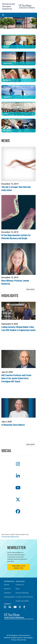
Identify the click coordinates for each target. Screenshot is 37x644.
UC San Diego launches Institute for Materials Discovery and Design (16, 237)
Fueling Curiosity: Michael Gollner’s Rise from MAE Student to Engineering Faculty (18, 329)
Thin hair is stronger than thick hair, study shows (16, 189)
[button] (18, 464)
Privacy (14, 640)
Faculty (7, 585)
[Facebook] (25, 607)
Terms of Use (21, 640)
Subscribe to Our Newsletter (18, 567)
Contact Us (20, 585)
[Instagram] (5, 607)
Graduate (7, 593)
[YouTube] (15, 607)
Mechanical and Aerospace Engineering (9, 6)
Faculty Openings (22, 593)
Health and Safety (22, 601)
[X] (20, 607)
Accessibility (28, 638)
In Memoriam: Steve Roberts (13, 425)
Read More (30, 289)
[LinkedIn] (10, 607)
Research (7, 589)
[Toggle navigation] (3, 15)
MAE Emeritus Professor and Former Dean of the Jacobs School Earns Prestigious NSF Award (16, 379)
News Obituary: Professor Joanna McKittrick (15, 282)
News (18, 589)
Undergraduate (9, 597)
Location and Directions (24, 597)
